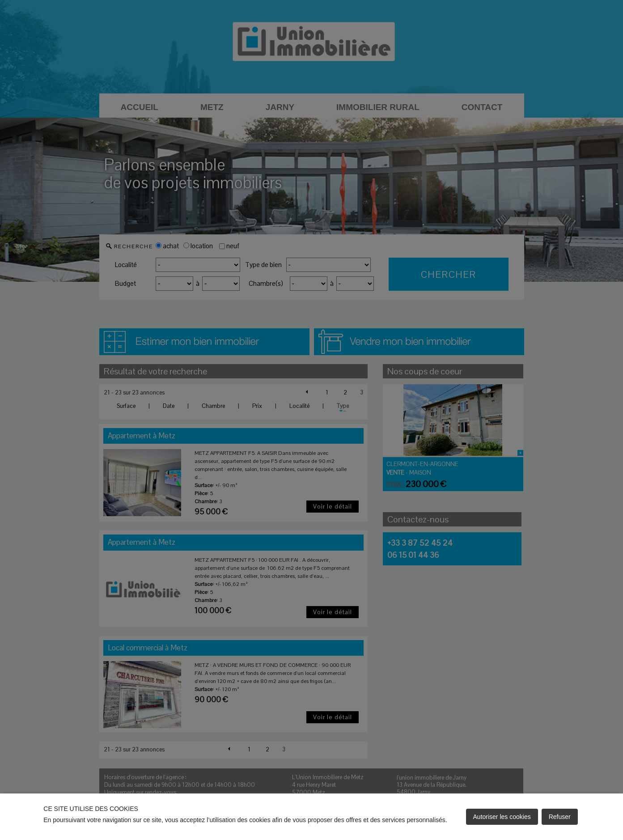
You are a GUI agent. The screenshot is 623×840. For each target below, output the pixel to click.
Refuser (560, 817)
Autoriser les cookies (502, 817)
